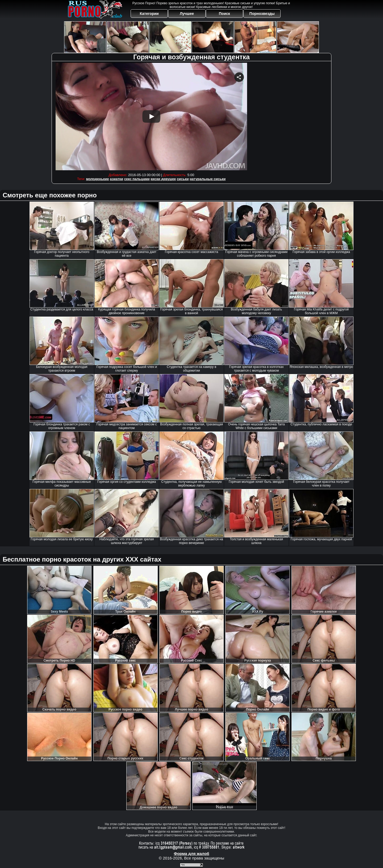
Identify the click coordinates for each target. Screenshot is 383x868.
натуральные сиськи (208, 179)
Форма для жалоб (191, 854)
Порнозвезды (262, 14)
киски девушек (163, 179)
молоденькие (97, 179)
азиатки (116, 179)
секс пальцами (137, 179)
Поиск (224, 14)
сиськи (183, 179)
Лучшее (187, 14)
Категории (149, 14)
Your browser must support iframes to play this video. (151, 116)
